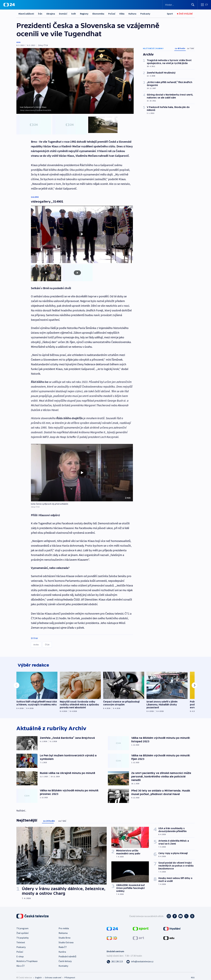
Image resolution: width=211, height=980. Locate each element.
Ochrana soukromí (53, 974)
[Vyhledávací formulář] (180, 5)
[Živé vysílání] (185, 14)
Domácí (63, 14)
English (38, 974)
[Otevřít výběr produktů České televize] (204, 5)
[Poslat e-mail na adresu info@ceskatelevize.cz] (140, 957)
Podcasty (145, 14)
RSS (193, 974)
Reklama (63, 929)
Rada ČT (63, 943)
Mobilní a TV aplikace (27, 957)
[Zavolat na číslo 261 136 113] (115, 957)
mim (18, 42)
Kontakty (63, 962)
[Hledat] (193, 5)
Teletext (21, 938)
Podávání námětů (67, 952)
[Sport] (170, 14)
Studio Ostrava (66, 938)
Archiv (36, 639)
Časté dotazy (65, 957)
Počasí (112, 14)
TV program (22, 924)
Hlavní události (26, 14)
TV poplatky (22, 934)
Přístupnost (70, 974)
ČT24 (47, 639)
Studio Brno (65, 934)
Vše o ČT (21, 962)
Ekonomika (98, 14)
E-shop (20, 952)
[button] (82, 467)
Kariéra (62, 948)
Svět (74, 14)
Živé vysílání (22, 929)
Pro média (64, 924)
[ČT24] (9, 5)
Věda (122, 14)
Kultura (132, 14)
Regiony (84, 14)
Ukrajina (51, 14)
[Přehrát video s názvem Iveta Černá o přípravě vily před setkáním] (82, 467)
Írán (40, 14)
